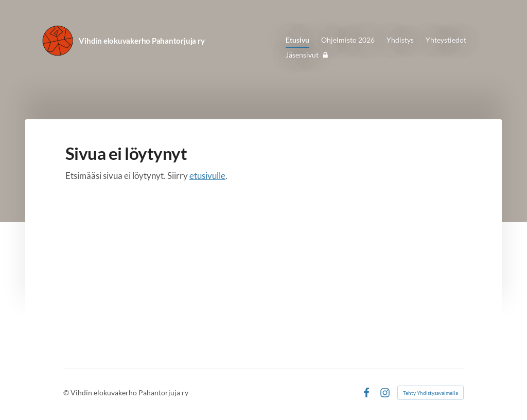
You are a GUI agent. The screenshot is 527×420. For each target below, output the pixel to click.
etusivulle (207, 176)
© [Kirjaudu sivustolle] (67, 392)
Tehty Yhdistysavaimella (431, 393)
